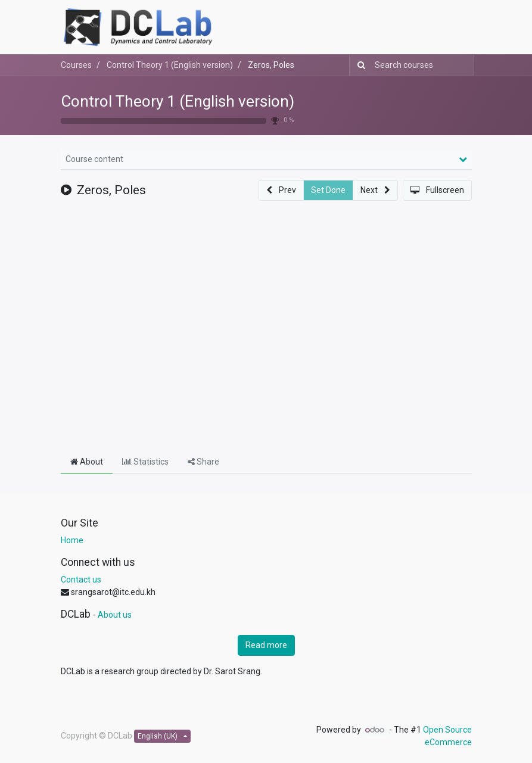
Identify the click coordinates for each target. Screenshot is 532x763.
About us (115, 615)
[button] (281, 190)
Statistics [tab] (145, 462)
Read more (266, 645)
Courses (76, 65)
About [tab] (87, 462)
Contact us (81, 580)
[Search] (359, 65)
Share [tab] (203, 462)
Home (72, 540)
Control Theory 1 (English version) (178, 101)
